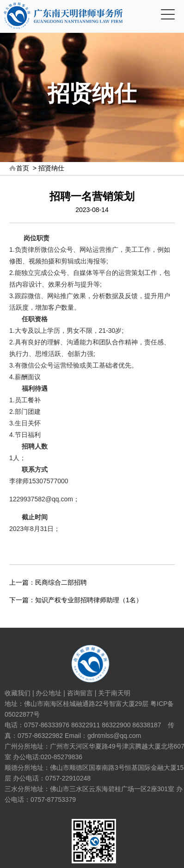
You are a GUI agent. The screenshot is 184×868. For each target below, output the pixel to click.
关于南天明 (114, 693)
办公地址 (49, 693)
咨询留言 (80, 693)
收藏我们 (18, 693)
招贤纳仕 (51, 168)
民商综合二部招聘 (61, 582)
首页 (23, 168)
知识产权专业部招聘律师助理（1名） (89, 600)
